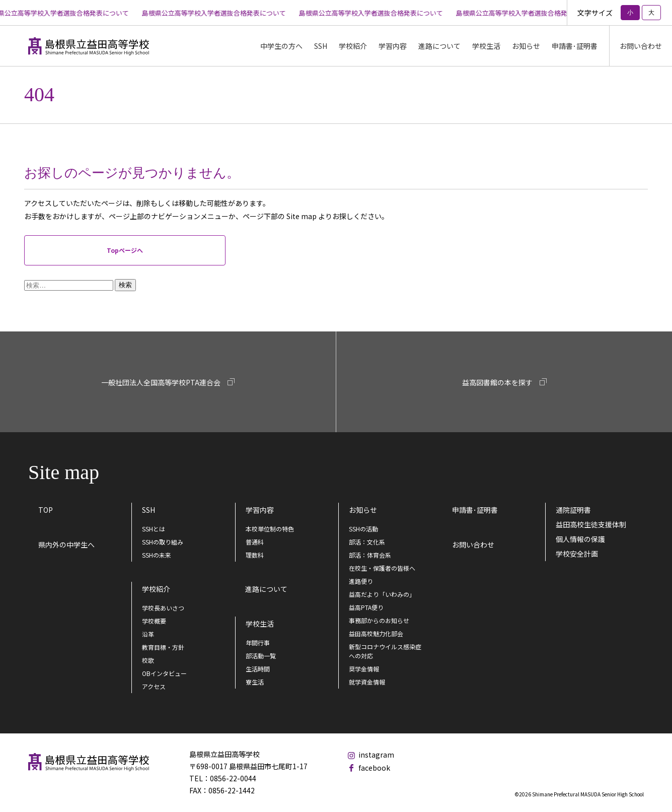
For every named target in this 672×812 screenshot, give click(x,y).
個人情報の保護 (580, 539)
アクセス (154, 686)
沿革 (148, 634)
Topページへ (125, 250)
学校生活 (260, 624)
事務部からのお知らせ (379, 620)
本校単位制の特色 (270, 529)
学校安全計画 (577, 554)
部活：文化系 (367, 542)
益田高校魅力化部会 (376, 633)
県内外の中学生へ (66, 545)
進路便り (361, 581)
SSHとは (154, 529)
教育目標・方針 (163, 647)
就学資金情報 (367, 682)
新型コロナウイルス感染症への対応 (385, 651)
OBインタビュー (164, 673)
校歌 (148, 660)
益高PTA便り (366, 607)
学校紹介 (156, 589)
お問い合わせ (641, 46)
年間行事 (258, 642)
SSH (148, 510)
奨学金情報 (364, 669)
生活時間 (258, 669)
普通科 (255, 542)
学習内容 (260, 510)
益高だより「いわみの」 (382, 594)
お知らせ (526, 46)
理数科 (255, 555)
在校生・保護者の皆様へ (382, 568)
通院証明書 (573, 510)
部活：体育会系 (370, 555)
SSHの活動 (363, 529)
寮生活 (255, 682)
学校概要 (154, 621)
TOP (46, 510)
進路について (439, 46)
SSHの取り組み (163, 542)
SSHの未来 (157, 555)
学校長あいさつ (163, 608)
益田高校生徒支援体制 (591, 524)
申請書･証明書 (575, 46)
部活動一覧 (261, 656)
